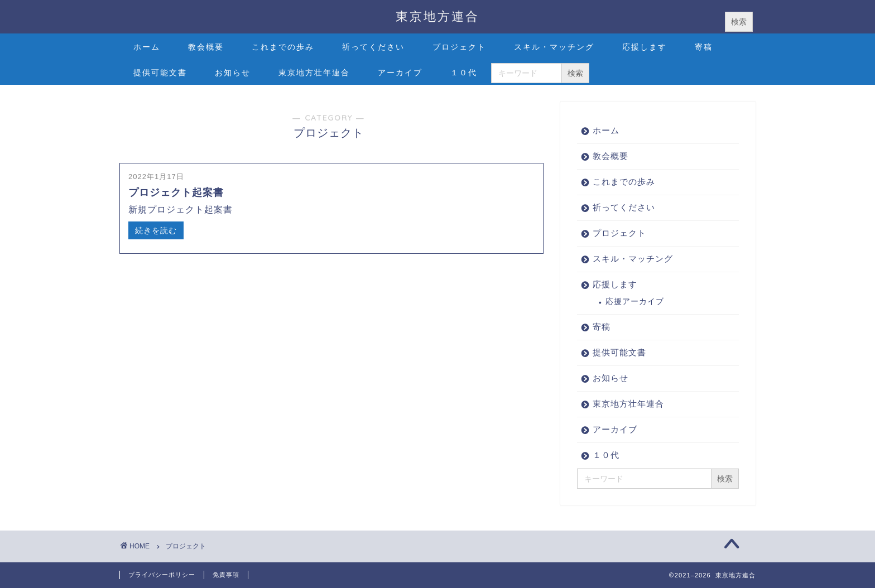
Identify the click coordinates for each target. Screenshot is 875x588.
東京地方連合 (437, 16)
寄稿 (704, 47)
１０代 (464, 73)
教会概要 (206, 47)
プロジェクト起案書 (176, 192)
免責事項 (226, 575)
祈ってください (373, 47)
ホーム (147, 47)
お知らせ (233, 73)
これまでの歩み (283, 47)
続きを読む (156, 230)
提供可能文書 (160, 73)
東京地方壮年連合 (314, 73)
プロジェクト (459, 47)
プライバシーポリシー (162, 575)
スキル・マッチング (554, 47)
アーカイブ (400, 73)
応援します (645, 47)
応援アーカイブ (635, 302)
